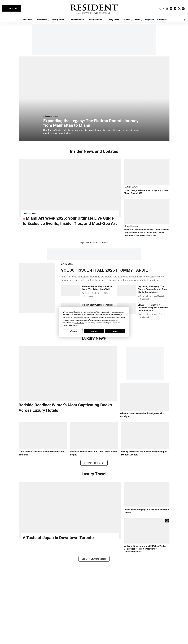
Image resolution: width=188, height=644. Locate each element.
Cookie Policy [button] (79, 323)
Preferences (73, 331)
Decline (94, 331)
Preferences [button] (73, 326)
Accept (115, 331)
